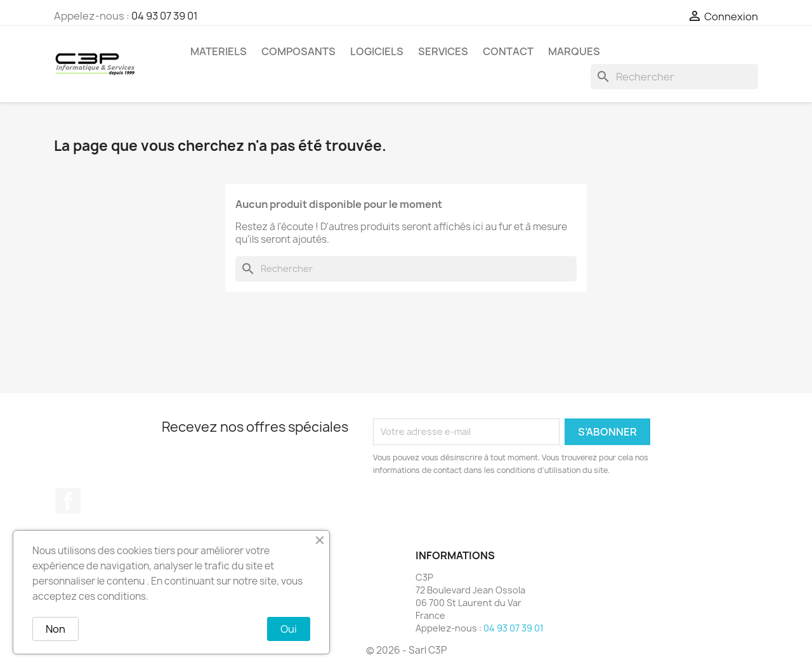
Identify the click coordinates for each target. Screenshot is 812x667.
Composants (298, 51)
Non (56, 629)
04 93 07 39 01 (165, 16)
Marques (574, 51)
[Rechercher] (674, 77)
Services (443, 51)
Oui (289, 629)
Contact (508, 51)
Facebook (68, 501)
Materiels (219, 51)
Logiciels (377, 51)
